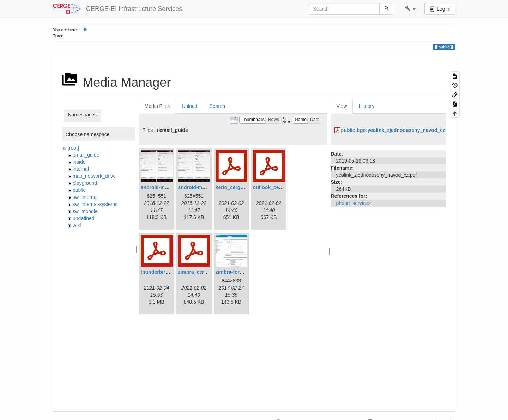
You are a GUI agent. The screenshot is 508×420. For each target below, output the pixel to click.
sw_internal (85, 197)
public (79, 190)
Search (217, 106)
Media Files (157, 106)
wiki (77, 225)
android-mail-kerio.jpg (167, 187)
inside (79, 162)
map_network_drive (94, 176)
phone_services (353, 203)
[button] (410, 9)
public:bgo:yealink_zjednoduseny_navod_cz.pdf (398, 130)
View (342, 106)
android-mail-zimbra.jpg (206, 187)
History (367, 106)
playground (85, 183)
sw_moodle (85, 211)
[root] (73, 148)
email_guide (86, 155)
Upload (189, 106)
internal (81, 169)
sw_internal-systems (95, 204)
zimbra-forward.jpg (238, 272)
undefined (84, 218)
